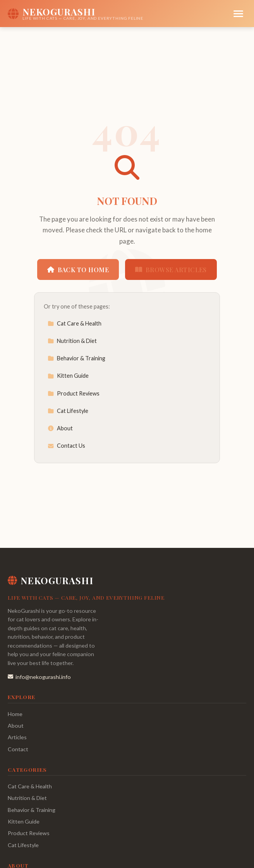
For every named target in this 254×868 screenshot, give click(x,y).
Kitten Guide (68, 376)
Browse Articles (171, 270)
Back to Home (78, 270)
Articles (17, 737)
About (60, 428)
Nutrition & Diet (72, 341)
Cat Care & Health (75, 323)
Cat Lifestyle (68, 411)
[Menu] (238, 14)
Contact (18, 749)
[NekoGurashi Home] (76, 14)
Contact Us (66, 446)
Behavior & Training (76, 358)
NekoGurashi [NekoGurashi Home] (51, 580)
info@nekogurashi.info (39, 677)
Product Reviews (74, 393)
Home (15, 714)
